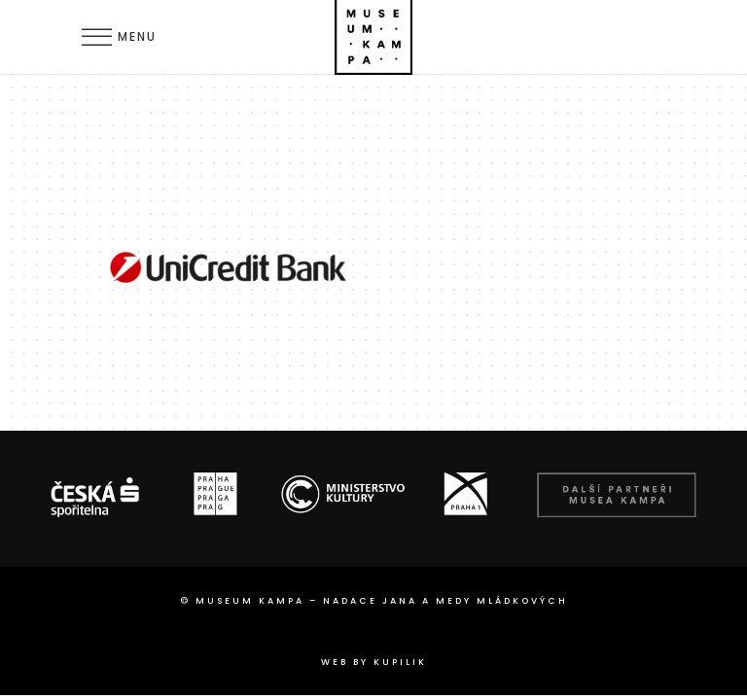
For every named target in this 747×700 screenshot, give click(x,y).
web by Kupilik (374, 662)
